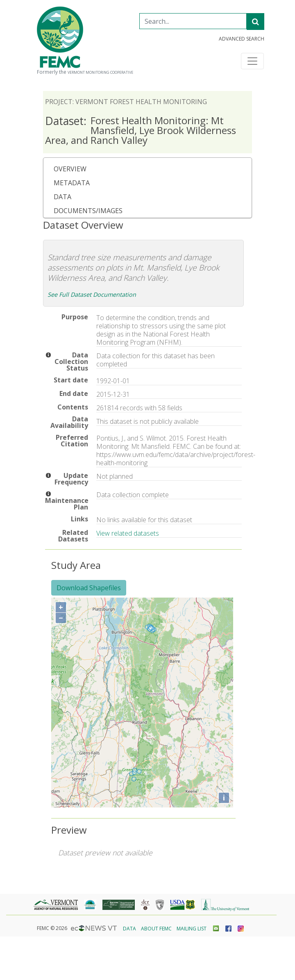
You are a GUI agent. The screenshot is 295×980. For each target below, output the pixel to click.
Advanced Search (242, 39)
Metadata (72, 183)
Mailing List (192, 929)
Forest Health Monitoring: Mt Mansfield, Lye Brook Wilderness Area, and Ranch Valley (141, 130)
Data (62, 197)
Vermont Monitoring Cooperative (100, 73)
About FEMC (156, 929)
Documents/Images (88, 211)
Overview (70, 169)
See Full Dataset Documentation (92, 294)
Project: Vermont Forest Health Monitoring (126, 102)
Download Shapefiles (89, 588)
